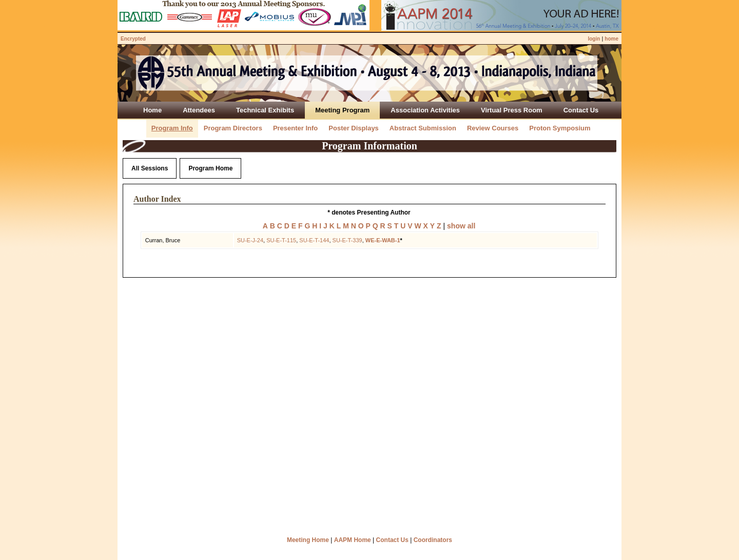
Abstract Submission (423, 128)
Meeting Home (308, 540)
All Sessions (150, 168)
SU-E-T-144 (314, 240)
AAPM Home (353, 540)
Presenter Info (295, 128)
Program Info (172, 128)
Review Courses (493, 128)
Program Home (210, 168)
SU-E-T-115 (281, 240)
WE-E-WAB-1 (383, 240)
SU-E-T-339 (347, 240)
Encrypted (133, 39)
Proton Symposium (560, 128)
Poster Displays (354, 128)
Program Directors (233, 128)
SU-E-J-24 (250, 240)
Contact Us (392, 540)
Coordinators (433, 540)
